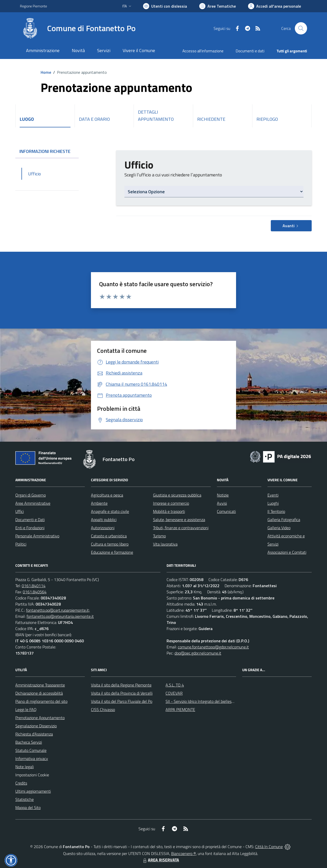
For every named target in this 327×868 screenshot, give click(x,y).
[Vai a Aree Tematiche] (218, 6)
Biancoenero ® (184, 853)
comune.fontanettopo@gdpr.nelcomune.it (213, 647)
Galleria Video (279, 528)
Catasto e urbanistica (109, 536)
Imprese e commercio (171, 503)
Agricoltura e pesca (107, 495)
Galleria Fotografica (284, 520)
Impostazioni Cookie (32, 775)
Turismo (159, 536)
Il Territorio (276, 511)
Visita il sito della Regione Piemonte (121, 685)
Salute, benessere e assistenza (179, 520)
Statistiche (25, 799)
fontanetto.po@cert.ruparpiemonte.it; (58, 610)
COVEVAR (174, 693)
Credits (21, 783)
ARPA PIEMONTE (180, 709)
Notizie (223, 495)
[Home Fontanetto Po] (78, 28)
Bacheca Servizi (29, 742)
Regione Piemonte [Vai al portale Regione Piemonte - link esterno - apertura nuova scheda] (33, 6)
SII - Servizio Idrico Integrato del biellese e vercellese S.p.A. (215, 701)
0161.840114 (34, 586)
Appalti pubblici (104, 520)
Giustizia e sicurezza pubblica (177, 495)
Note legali (25, 767)
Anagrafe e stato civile (110, 511)
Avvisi (222, 503)
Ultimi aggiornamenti (33, 791)
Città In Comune (269, 847)
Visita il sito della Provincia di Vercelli (122, 693)
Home (46, 72)
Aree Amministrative (33, 503)
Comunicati (226, 511)
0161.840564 (35, 592)
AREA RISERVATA (160, 860)
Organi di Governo (31, 495)
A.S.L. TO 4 (175, 685)
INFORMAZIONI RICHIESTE (47, 151)
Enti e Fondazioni (30, 528)
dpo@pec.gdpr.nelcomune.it (198, 653)
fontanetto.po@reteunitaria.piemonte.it (60, 616)
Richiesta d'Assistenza (34, 734)
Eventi (273, 495)
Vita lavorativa (165, 544)
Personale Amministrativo (37, 536)
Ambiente (99, 503)
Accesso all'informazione (203, 51)
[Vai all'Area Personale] (275, 6)
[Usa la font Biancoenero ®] (165, 6)
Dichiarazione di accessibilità (39, 693)
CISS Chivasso (103, 709)
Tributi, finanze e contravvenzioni (181, 528)
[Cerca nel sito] (301, 28)
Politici (21, 544)
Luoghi (273, 503)
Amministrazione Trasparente (40, 685)
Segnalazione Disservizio (36, 726)
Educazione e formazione (112, 552)
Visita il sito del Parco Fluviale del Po (122, 701)
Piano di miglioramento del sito (41, 701)
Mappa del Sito (28, 807)
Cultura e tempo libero (110, 544)
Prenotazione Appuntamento (40, 718)
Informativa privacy (32, 758)
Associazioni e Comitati (287, 552)
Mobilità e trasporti (169, 511)
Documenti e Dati (30, 520)
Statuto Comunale (31, 750)
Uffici (20, 511)
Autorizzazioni (103, 528)
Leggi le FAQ (26, 709)
